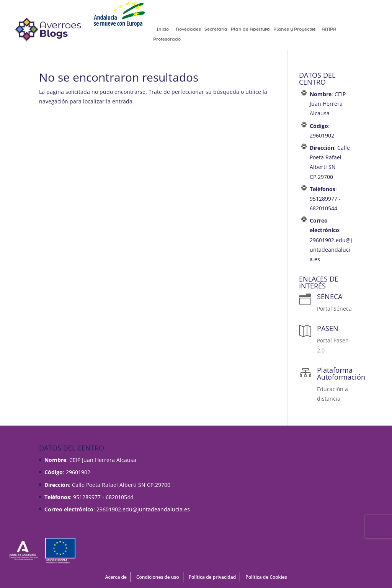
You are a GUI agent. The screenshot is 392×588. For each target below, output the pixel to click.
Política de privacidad (212, 577)
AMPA (337, 29)
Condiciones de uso (158, 577)
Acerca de (116, 577)
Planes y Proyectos (303, 29)
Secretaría (224, 29)
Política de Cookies (266, 577)
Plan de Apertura (258, 29)
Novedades (196, 29)
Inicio (171, 29)
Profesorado (175, 39)
